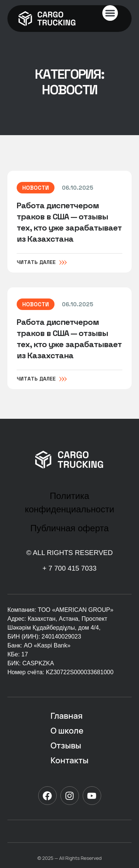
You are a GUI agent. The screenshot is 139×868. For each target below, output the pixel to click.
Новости (36, 188)
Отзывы (66, 745)
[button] (110, 13)
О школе (67, 731)
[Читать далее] (63, 262)
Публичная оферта (70, 528)
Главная (67, 716)
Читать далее (36, 263)
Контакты (69, 760)
